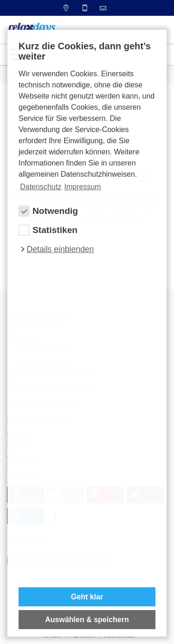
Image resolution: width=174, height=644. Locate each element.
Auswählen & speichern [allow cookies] (87, 620)
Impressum (83, 187)
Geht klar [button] (87, 597)
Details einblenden (61, 249)
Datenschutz (41, 187)
